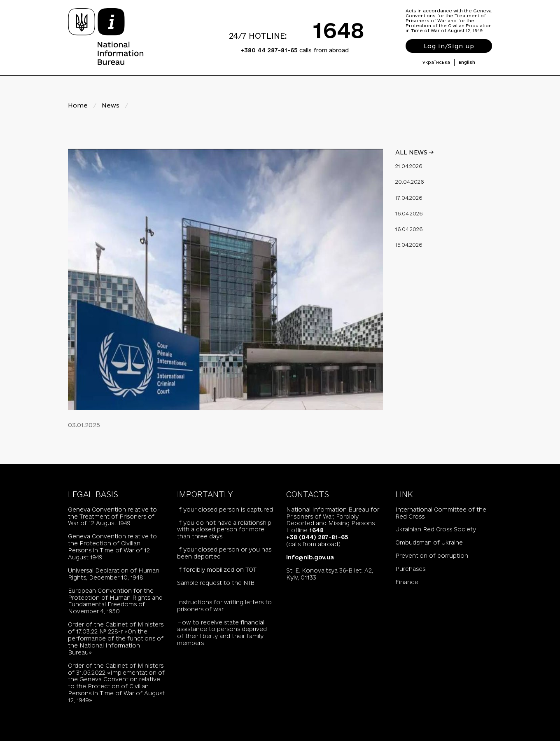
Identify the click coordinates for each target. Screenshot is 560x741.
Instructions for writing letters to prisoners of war (224, 606)
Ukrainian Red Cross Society (436, 529)
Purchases (410, 569)
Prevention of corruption (432, 556)
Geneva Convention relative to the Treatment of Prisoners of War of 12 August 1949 (112, 517)
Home (78, 105)
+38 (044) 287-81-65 (317, 537)
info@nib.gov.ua (310, 557)
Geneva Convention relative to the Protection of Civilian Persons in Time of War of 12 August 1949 (112, 547)
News (111, 105)
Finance (407, 582)
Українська (436, 62)
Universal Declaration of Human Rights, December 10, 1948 (114, 574)
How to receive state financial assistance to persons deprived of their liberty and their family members (222, 633)
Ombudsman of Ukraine (429, 542)
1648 (339, 30)
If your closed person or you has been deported (224, 553)
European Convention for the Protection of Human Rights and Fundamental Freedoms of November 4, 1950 (115, 601)
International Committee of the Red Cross (441, 513)
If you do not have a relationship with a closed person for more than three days (224, 530)
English (467, 62)
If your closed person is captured (225, 510)
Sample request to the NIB (216, 583)
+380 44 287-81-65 (269, 50)
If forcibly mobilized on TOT (217, 570)
